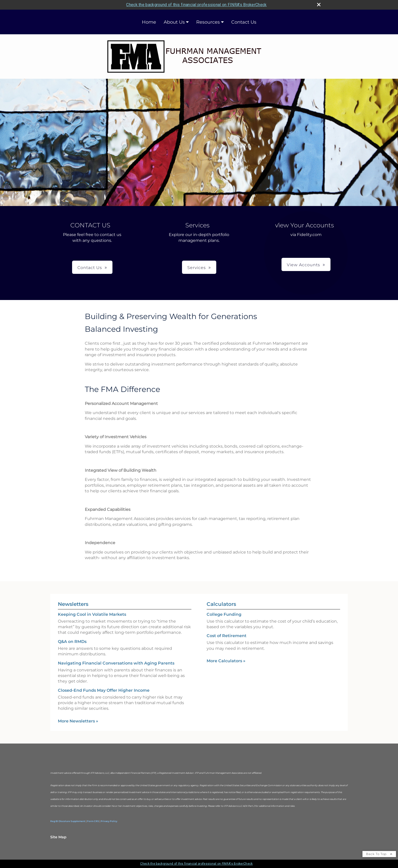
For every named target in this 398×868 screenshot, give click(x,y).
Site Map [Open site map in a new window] (58, 837)
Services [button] (197, 268)
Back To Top (379, 854)
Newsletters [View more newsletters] (73, 604)
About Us (174, 22)
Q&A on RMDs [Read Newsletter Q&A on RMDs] (72, 642)
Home (149, 22)
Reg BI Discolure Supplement (68, 821)
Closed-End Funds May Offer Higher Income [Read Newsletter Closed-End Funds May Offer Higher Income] (104, 690)
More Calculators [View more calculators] (226, 661)
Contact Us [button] (90, 268)
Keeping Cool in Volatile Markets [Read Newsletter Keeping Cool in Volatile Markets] (92, 614)
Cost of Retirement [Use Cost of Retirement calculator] (227, 636)
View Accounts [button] (303, 265)
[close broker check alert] (319, 5)
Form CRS (93, 821)
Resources (208, 22)
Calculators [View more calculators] (221, 604)
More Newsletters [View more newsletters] (78, 721)
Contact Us (244, 22)
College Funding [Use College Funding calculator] (224, 614)
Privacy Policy (109, 821)
